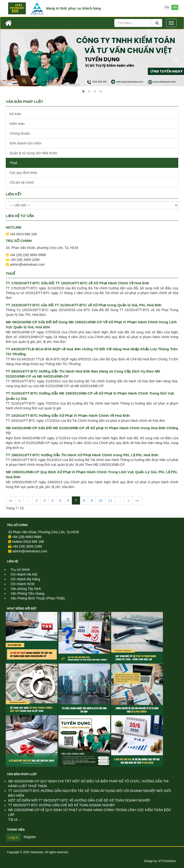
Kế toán (15, 114)
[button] (83, 91)
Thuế (13, 163)
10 (101, 500)
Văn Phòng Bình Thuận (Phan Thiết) (38, 598)
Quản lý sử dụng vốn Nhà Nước (34, 153)
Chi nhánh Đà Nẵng (25, 579)
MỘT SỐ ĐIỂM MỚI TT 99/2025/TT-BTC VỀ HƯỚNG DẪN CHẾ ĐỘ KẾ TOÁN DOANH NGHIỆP (79, 800)
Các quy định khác (23, 173)
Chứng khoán (20, 133)
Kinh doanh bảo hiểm (26, 143)
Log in (13, 837)
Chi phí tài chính (22, 182)
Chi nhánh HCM (23, 584)
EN (167, 7)
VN (175, 7)
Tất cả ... (15, 819)
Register (30, 837)
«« (11, 500)
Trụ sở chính (17, 525)
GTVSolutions (167, 861)
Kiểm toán (17, 124)
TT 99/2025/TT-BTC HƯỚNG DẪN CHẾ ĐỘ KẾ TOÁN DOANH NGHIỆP (62, 805)
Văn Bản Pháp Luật (22, 774)
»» (137, 500)
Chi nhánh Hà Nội (24, 574)
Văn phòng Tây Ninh (26, 589)
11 (110, 500)
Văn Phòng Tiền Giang (27, 593)
